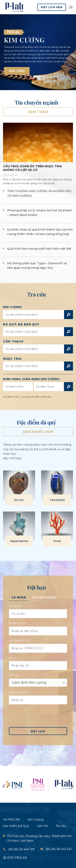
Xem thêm (38, 112)
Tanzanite (57, 500)
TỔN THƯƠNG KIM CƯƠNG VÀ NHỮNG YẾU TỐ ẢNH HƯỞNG (39, 193)
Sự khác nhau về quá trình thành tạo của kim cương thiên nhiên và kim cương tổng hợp (40, 232)
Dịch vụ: (14, 675)
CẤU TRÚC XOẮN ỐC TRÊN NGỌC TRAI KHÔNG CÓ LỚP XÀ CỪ (32, 168)
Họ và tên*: (16, 606)
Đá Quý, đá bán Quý (21, 324)
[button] (71, 7)
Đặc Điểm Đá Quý (16, 826)
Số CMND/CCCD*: (20, 641)
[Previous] (4, 786)
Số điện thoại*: (18, 623)
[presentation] (40, 715)
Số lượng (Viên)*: (19, 692)
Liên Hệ (42, 826)
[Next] (72, 786)
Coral (57, 541)
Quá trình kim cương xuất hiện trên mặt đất (39, 249)
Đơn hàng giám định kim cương (31, 379)
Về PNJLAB (11, 820)
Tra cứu (61, 826)
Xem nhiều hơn (38, 432)
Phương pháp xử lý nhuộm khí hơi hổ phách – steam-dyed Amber (40, 213)
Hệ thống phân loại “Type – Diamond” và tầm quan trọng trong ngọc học (37, 266)
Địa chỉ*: (14, 658)
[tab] (19, 597)
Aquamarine (19, 541)
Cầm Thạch (13, 342)
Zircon (19, 500)
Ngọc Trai (12, 359)
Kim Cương (12, 307)
